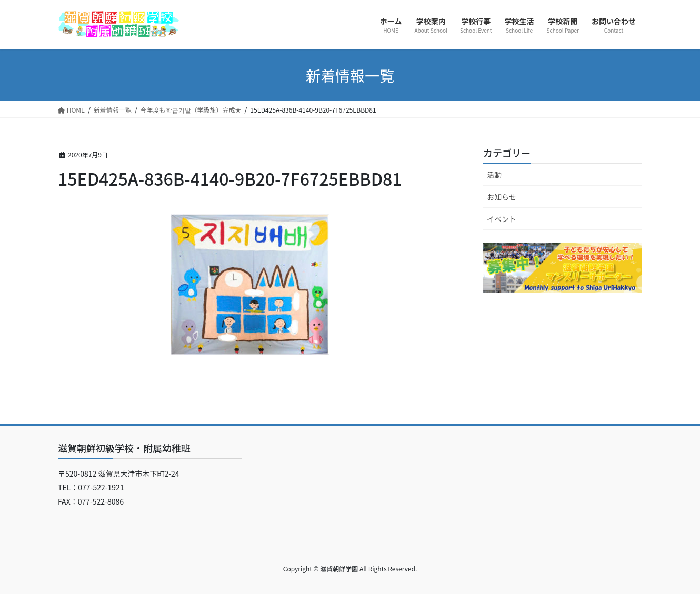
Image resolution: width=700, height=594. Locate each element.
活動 (494, 175)
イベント (502, 219)
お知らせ (502, 197)
